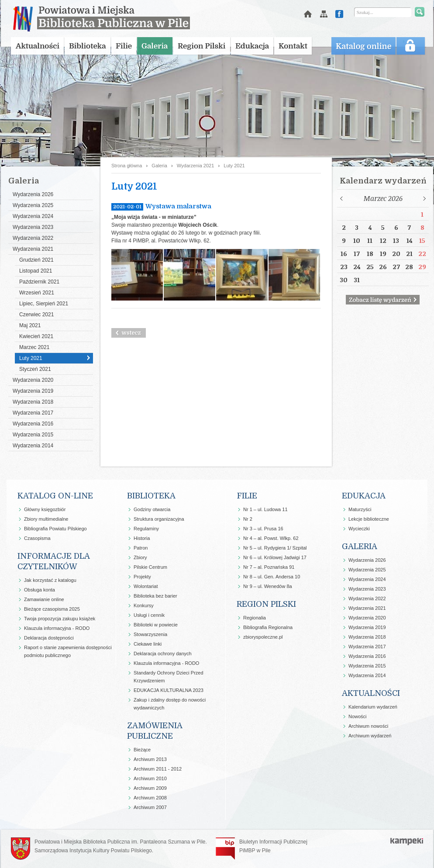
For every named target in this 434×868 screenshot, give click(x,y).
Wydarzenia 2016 (33, 424)
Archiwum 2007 (150, 807)
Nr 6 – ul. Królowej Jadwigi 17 (275, 557)
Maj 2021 (30, 325)
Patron (141, 548)
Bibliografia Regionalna (268, 627)
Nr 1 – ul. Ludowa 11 (265, 509)
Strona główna (127, 166)
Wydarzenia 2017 (33, 413)
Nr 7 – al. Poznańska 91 (269, 567)
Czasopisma (37, 538)
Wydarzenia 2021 (33, 249)
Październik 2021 (39, 282)
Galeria (159, 166)
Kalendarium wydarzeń (373, 707)
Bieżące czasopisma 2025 (52, 609)
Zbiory (140, 557)
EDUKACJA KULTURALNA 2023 (169, 690)
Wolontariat (146, 586)
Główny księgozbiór (45, 509)
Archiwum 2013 (150, 759)
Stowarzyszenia (150, 634)
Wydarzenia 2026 (33, 194)
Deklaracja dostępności (49, 638)
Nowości (358, 716)
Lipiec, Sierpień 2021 (44, 304)
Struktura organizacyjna (159, 519)
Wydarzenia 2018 (33, 402)
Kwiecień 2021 (36, 336)
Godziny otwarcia (152, 509)
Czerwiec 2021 (36, 315)
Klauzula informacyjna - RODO (57, 628)
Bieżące (142, 750)
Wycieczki (359, 529)
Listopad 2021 (36, 271)
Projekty (142, 577)
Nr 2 (248, 519)
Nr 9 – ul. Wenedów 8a (268, 586)
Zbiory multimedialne (46, 519)
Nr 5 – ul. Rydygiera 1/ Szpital (275, 548)
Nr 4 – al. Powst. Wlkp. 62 (271, 538)
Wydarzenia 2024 (33, 216)
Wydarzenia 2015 (33, 435)
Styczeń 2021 (35, 369)
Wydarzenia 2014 (33, 446)
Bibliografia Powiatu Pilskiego (55, 529)
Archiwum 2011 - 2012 (158, 769)
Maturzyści (360, 509)
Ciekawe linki (148, 644)
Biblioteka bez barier (155, 596)
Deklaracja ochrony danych (163, 654)
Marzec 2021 (34, 347)
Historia (142, 538)
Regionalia (255, 618)
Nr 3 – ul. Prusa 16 (263, 529)
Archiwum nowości (368, 726)
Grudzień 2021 (36, 260)
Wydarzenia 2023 (33, 227)
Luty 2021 (31, 358)
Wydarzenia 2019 (33, 391)
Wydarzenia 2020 (33, 380)
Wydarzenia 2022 (33, 238)
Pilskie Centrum (150, 567)
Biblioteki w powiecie (156, 625)
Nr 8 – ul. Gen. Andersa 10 (272, 577)
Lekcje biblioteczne (369, 519)
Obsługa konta (40, 590)
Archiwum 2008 (150, 798)
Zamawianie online (44, 599)
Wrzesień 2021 (37, 293)
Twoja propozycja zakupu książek (60, 619)
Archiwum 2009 (150, 788)
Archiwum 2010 (150, 778)
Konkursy (144, 605)
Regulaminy (146, 529)
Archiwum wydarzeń (370, 736)
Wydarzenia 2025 (33, 205)
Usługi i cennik (149, 615)
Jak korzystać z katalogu (50, 580)
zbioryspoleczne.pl (263, 637)
